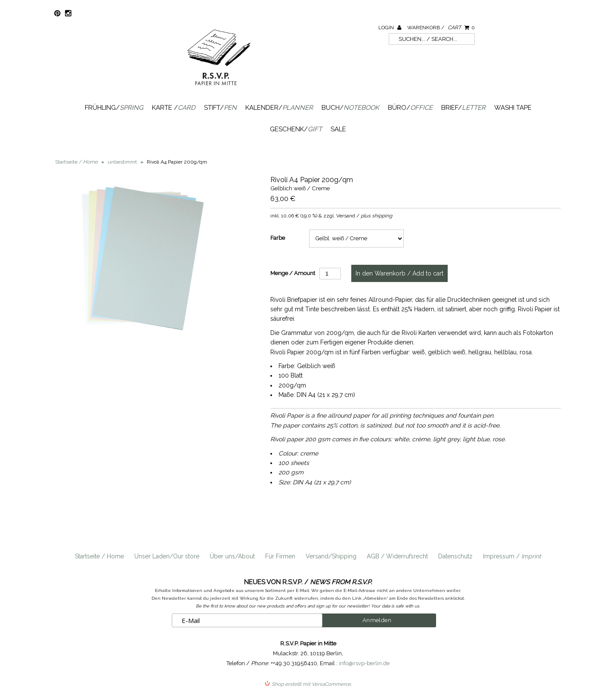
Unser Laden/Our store (167, 556)
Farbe (278, 238)
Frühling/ (114, 108)
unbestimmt (122, 162)
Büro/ (410, 108)
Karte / (174, 108)
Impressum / (512, 556)
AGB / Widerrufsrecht (397, 556)
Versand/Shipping (331, 556)
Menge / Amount (293, 273)
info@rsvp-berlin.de (364, 663)
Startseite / (76, 162)
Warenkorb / (441, 28)
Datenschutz (455, 556)
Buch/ (350, 108)
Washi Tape (513, 108)
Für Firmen (280, 556)
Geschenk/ (296, 129)
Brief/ (463, 108)
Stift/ (220, 108)
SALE (338, 129)
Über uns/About (232, 556)
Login (390, 28)
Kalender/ (279, 108)
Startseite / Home (99, 556)
